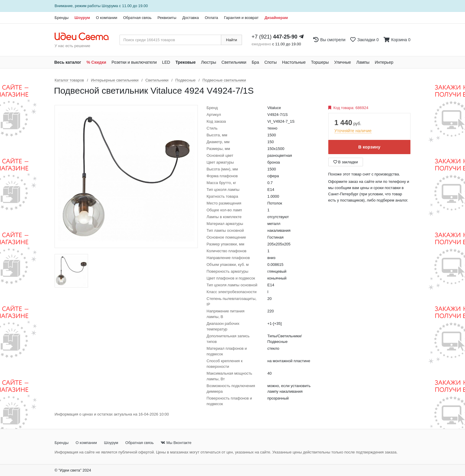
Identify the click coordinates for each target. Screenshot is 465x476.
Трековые (186, 62)
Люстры (209, 62)
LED (166, 62)
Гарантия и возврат (241, 18)
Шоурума (110, 6)
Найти (231, 40)
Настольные (294, 62)
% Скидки (97, 62)
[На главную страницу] (85, 37)
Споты (270, 62)
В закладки (346, 162)
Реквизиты (167, 18)
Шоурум (82, 18)
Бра (255, 62)
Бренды (62, 18)
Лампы (363, 62)
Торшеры (320, 62)
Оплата (211, 18)
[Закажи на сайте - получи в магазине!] (23, 249)
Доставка (191, 18)
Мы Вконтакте (176, 443)
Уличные (343, 62)
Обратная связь (137, 18)
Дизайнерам (276, 18)
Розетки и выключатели (134, 62)
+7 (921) (274, 37)
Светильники (234, 62)
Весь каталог (68, 62)
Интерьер (384, 62)
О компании (106, 18)
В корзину (369, 147)
